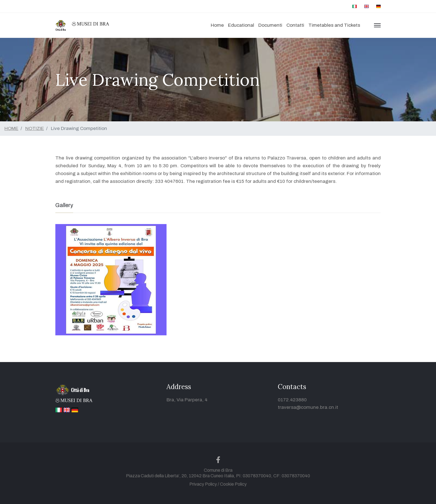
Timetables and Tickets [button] (334, 25)
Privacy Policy (203, 484)
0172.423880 (292, 400)
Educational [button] (241, 25)
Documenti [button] (270, 25)
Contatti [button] (295, 25)
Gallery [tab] (64, 205)
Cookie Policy (233, 484)
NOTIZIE (35, 128)
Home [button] (217, 25)
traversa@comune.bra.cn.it (308, 407)
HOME (11, 128)
